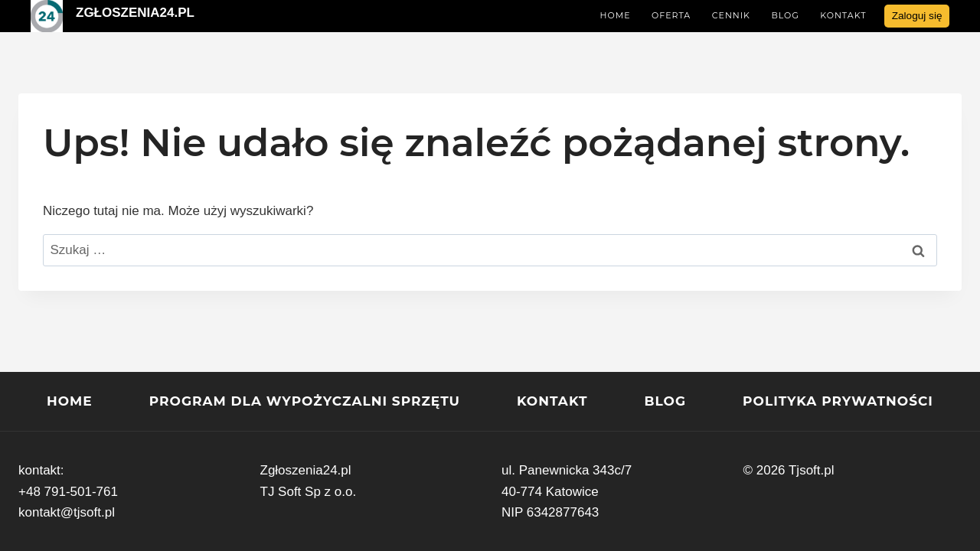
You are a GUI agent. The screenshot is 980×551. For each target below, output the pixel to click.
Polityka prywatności (838, 401)
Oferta (671, 15)
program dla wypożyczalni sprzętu (305, 401)
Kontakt (843, 15)
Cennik (731, 15)
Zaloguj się (917, 16)
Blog (785, 15)
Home (615, 15)
